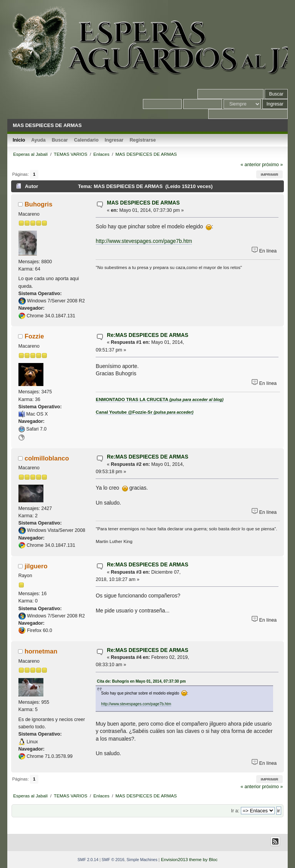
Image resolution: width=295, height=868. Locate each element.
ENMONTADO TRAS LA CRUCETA (159, 399)
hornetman (41, 651)
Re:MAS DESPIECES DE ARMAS (147, 335)
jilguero (36, 566)
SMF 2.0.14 (88, 860)
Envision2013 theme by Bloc (189, 859)
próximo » (272, 165)
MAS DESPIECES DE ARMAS (143, 203)
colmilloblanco (47, 458)
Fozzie (34, 336)
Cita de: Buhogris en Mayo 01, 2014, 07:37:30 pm (141, 681)
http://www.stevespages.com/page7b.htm (144, 241)
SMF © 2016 (113, 860)
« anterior (250, 165)
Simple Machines (142, 860)
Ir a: (235, 811)
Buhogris (38, 204)
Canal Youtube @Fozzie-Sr (144, 412)
